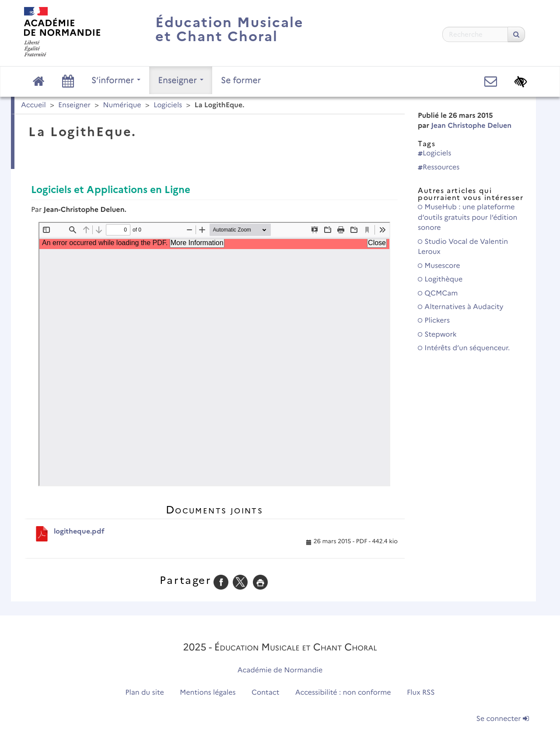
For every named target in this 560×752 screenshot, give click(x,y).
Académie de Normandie (280, 670)
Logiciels (168, 105)
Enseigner (181, 80)
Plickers (434, 321)
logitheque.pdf (79, 531)
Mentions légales (208, 693)
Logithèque (440, 279)
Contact (266, 693)
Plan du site (144, 693)
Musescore (439, 266)
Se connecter (503, 719)
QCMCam (438, 293)
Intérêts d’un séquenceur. (464, 348)
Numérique (122, 105)
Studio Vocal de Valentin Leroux (463, 247)
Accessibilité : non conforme (343, 693)
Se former (241, 80)
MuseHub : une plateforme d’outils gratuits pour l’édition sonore (467, 218)
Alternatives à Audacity (461, 307)
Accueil (33, 105)
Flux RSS (421, 693)
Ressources (439, 167)
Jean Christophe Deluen (471, 126)
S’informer (116, 80)
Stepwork (437, 335)
